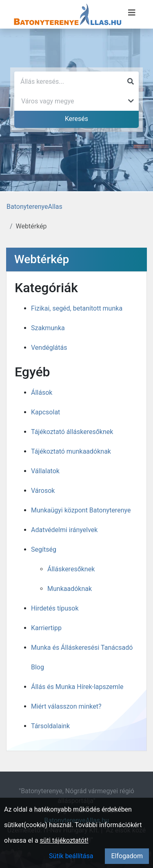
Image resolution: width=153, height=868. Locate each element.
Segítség (44, 549)
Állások (42, 393)
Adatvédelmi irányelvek (64, 530)
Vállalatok (45, 471)
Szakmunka (48, 328)
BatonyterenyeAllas (34, 207)
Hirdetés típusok (55, 608)
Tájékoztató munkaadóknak (71, 451)
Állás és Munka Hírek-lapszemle (77, 687)
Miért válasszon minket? (66, 706)
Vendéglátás (49, 348)
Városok (43, 491)
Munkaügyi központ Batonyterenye (81, 510)
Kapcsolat (45, 412)
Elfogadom (127, 856)
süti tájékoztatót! (64, 840)
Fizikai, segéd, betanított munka (77, 308)
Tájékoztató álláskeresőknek (72, 432)
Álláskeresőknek (71, 569)
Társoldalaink (50, 726)
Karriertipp (46, 628)
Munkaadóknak (70, 589)
